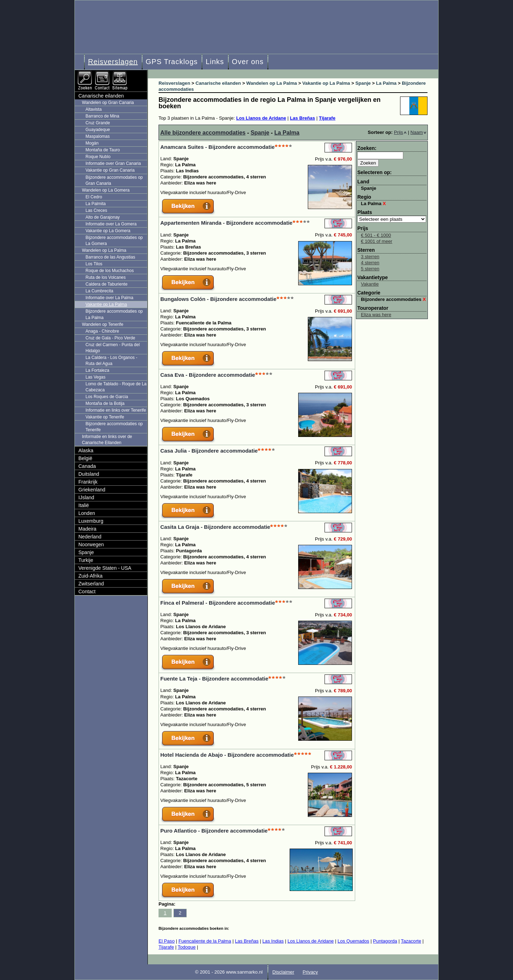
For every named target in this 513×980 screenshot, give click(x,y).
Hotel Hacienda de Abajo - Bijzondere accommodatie (227, 755)
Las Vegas (95, 377)
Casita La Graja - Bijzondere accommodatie (215, 527)
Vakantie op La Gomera (108, 231)
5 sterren (370, 269)
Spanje (260, 133)
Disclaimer (283, 972)
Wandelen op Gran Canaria (108, 103)
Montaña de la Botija (105, 403)
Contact (87, 591)
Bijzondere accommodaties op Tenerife (114, 427)
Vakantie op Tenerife (105, 417)
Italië (84, 505)
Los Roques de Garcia (107, 397)
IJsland (86, 497)
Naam (418, 132)
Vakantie (370, 284)
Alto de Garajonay (103, 217)
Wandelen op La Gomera (106, 190)
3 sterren (370, 257)
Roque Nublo (98, 157)
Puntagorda (385, 941)
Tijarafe (327, 118)
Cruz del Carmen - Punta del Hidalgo (113, 348)
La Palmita (96, 204)
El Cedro (94, 197)
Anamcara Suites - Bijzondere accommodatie (217, 147)
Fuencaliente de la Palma (205, 941)
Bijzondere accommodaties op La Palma (114, 314)
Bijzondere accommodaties (393, 299)
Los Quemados (353, 941)
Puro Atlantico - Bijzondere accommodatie (214, 831)
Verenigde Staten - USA (105, 568)
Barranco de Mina (102, 116)
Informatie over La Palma (109, 298)
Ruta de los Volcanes (106, 277)
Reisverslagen (113, 62)
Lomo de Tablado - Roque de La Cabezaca (116, 387)
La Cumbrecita (99, 291)
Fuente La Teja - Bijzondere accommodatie (214, 679)
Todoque (187, 947)
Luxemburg (91, 521)
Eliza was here (376, 315)
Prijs (400, 132)
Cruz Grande (98, 123)
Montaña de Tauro (103, 150)
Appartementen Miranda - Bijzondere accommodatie (226, 223)
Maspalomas (98, 136)
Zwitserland (91, 584)
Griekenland (92, 490)
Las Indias (273, 941)
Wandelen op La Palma (104, 250)
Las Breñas (303, 118)
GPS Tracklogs (172, 62)
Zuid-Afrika (90, 576)
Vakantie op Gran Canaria (110, 170)
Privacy (310, 972)
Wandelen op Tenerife (103, 324)
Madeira (87, 529)
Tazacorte (411, 941)
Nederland (90, 537)
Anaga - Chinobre (102, 331)
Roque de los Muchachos (110, 271)
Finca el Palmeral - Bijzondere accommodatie (218, 603)
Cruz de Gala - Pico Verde (110, 338)
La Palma (287, 133)
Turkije (86, 560)
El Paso (167, 941)
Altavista (94, 109)
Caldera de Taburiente (107, 284)
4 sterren (370, 263)
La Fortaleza (97, 370)
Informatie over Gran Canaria (113, 163)
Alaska (86, 450)
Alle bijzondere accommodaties (203, 133)
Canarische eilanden (101, 96)
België (85, 458)
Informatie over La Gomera (111, 224)
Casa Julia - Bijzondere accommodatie (209, 451)
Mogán (92, 143)
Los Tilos (94, 264)
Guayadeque (98, 130)
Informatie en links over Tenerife (116, 410)
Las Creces (96, 210)
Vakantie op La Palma (106, 304)
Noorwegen (91, 544)
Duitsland (89, 474)
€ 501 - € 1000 (376, 235)
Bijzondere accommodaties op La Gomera (114, 241)
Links (215, 62)
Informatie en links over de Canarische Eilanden (107, 440)
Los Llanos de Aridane (261, 118)
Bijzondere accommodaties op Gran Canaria (114, 180)
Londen (87, 513)
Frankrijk (88, 482)
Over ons (248, 62)
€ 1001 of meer (377, 241)
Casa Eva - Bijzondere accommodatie (208, 375)
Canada (87, 466)
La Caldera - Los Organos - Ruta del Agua (111, 361)
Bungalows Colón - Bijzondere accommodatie (218, 299)
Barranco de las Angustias (110, 257)
